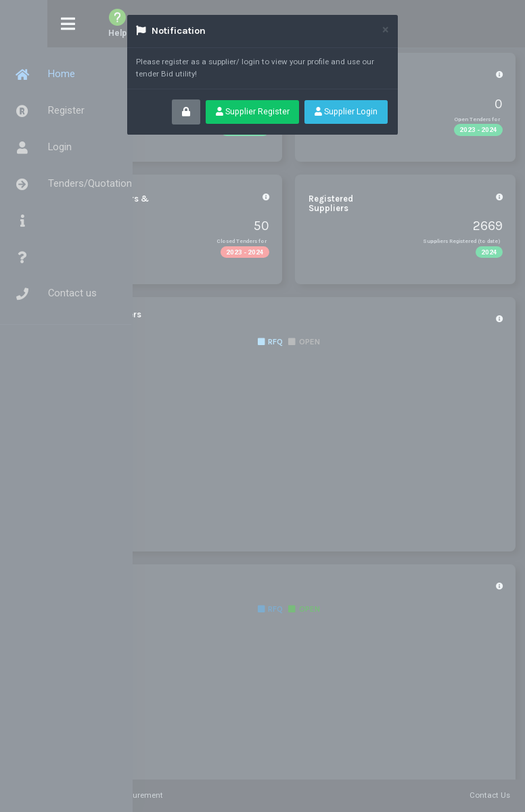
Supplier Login (346, 111)
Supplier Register (253, 111)
